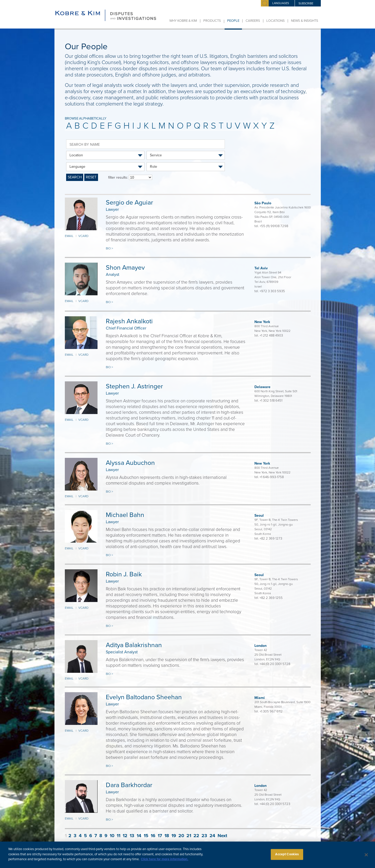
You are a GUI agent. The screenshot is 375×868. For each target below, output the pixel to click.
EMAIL (69, 236)
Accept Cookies (287, 857)
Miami (260, 698)
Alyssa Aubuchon (130, 463)
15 (146, 836)
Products (212, 21)
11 (119, 836)
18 (167, 836)
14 (139, 836)
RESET (91, 177)
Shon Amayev (125, 268)
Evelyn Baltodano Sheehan (144, 697)
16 (153, 836)
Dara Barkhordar (129, 785)
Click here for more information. (165, 862)
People (233, 21)
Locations (276, 21)
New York (262, 322)
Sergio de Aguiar (129, 202)
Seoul (259, 516)
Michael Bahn (125, 515)
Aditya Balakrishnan (134, 645)
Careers (253, 21)
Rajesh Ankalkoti (129, 321)
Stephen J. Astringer (134, 386)
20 (181, 836)
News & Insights (305, 21)
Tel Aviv (261, 268)
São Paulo (263, 203)
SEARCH (75, 177)
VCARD (83, 236)
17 (160, 836)
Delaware (262, 387)
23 (204, 836)
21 (189, 836)
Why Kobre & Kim (183, 21)
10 (112, 836)
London (261, 646)
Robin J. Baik (124, 574)
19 (174, 836)
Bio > (109, 248)
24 (212, 836)
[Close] (366, 858)
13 (132, 836)
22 (196, 836)
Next (222, 836)
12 (125, 836)
